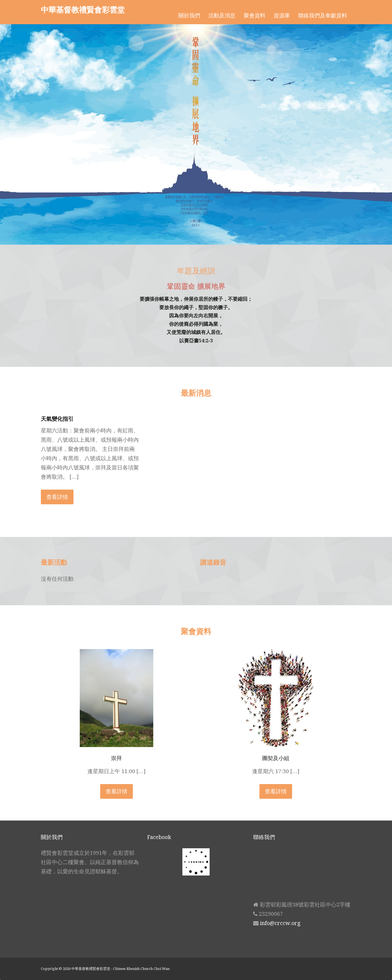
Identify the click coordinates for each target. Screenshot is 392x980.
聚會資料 (255, 16)
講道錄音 (213, 562)
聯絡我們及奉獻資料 (323, 16)
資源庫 (282, 16)
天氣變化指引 (57, 419)
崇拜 (117, 758)
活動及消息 (222, 16)
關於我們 (189, 16)
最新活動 (54, 562)
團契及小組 (276, 758)
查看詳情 (57, 497)
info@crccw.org (280, 923)
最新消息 (196, 393)
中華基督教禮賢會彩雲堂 (83, 10)
